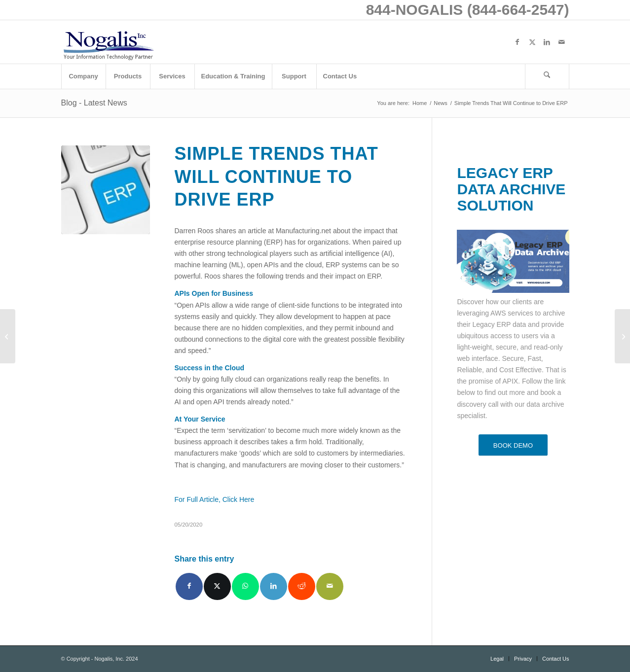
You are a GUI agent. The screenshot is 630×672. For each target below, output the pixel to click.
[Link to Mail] (562, 42)
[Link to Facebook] (518, 42)
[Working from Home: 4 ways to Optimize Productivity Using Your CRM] (622, 336)
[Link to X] (532, 42)
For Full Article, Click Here (215, 499)
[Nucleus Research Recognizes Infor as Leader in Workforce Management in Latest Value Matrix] (8, 336)
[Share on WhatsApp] (245, 586)
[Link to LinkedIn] (547, 42)
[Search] (547, 76)
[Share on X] (217, 586)
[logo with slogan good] (109, 42)
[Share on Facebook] (189, 586)
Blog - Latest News (94, 103)
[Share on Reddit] (302, 586)
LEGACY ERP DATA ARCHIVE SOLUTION (511, 189)
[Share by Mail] (330, 586)
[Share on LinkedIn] (274, 586)
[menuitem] (83, 76)
